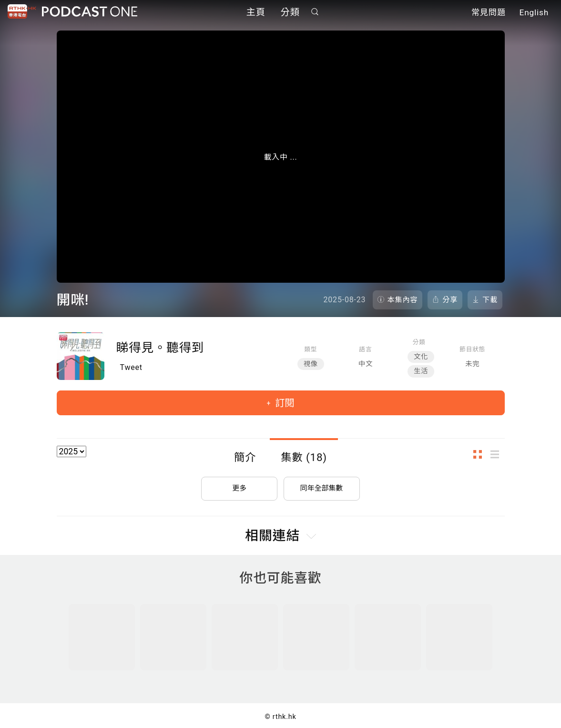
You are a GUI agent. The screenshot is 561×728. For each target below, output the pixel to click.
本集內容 (403, 300)
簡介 (245, 457)
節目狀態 (472, 349)
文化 (421, 357)
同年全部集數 (322, 485)
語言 (365, 349)
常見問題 (489, 13)
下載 (490, 300)
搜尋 (315, 13)
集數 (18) (304, 457)
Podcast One (90, 13)
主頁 (256, 13)
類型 (311, 349)
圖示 (480, 454)
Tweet (131, 367)
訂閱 (283, 403)
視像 (311, 364)
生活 (421, 371)
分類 (290, 13)
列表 (498, 454)
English (534, 13)
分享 (450, 300)
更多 (239, 485)
